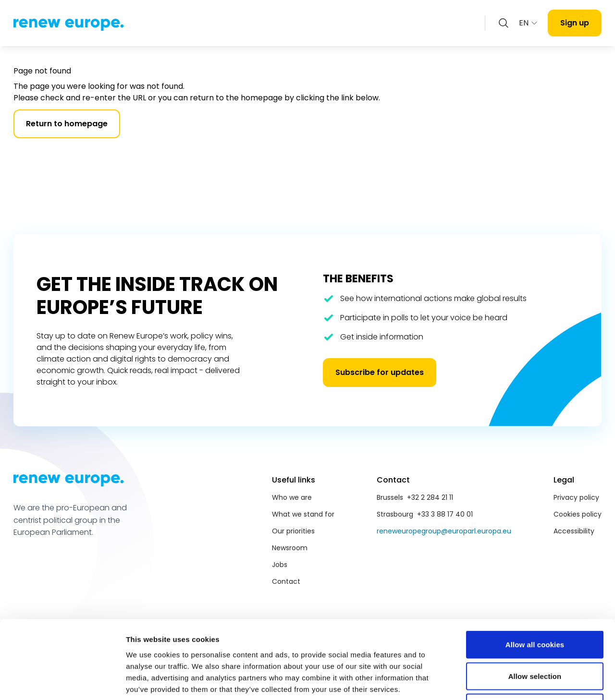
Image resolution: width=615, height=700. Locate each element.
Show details (504, 681)
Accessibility (574, 531)
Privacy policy (576, 497)
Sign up (575, 23)
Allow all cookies (535, 574)
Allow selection (535, 606)
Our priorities (293, 531)
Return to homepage (67, 124)
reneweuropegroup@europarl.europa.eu (444, 531)
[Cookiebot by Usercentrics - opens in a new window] (62, 681)
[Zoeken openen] (504, 23)
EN (529, 23)
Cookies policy (578, 514)
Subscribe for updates (380, 372)
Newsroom (290, 548)
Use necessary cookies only (535, 637)
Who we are (292, 497)
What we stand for (303, 514)
